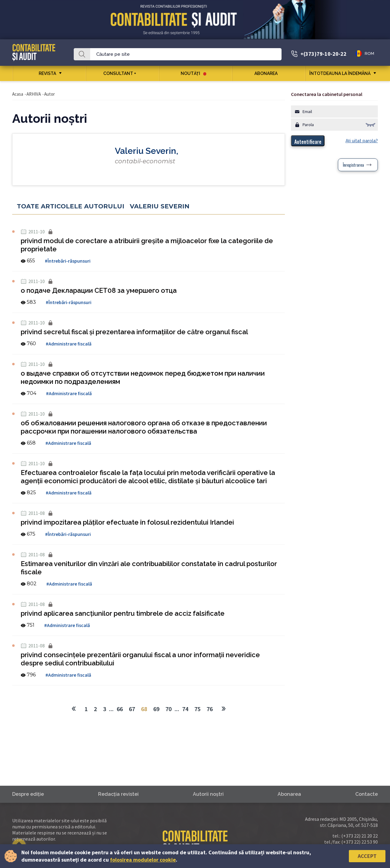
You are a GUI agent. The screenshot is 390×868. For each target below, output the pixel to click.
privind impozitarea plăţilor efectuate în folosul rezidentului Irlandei (127, 522)
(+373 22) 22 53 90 (360, 842)
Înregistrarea (353, 165)
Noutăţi (193, 73)
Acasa (18, 94)
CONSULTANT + (122, 73)
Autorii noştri (208, 794)
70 (168, 709)
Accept (367, 856)
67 (132, 709)
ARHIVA (34, 94)
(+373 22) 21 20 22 (360, 836)
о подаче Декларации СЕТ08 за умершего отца (99, 290)
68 (144, 709)
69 (156, 709)
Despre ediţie (28, 794)
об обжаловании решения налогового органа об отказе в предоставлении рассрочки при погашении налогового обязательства (144, 427)
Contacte (367, 794)
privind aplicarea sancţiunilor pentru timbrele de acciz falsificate (123, 613)
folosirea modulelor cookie (143, 860)
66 (120, 709)
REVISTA (47, 73)
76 (210, 709)
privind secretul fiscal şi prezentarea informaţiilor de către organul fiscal (134, 332)
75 (197, 709)
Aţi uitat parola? (362, 141)
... (111, 709)
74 (185, 709)
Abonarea (268, 73)
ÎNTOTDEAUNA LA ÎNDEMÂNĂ (340, 73)
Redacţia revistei (118, 794)
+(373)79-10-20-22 (323, 54)
